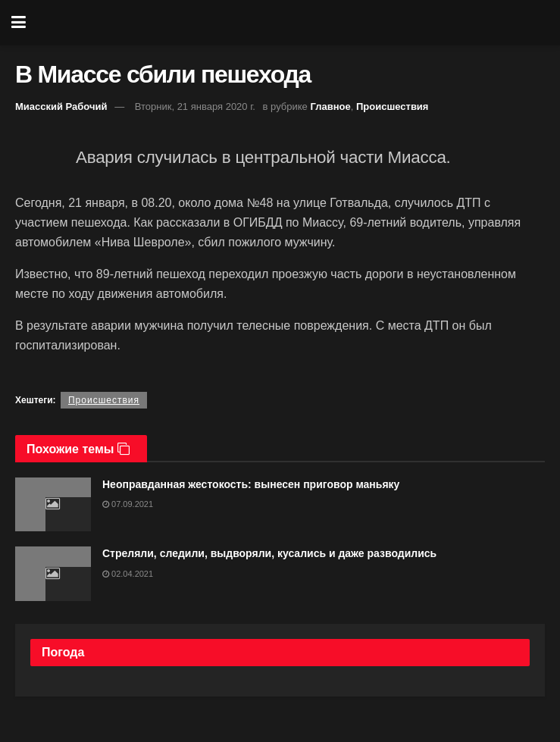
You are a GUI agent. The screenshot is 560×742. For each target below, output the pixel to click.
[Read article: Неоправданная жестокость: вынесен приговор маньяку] (53, 505)
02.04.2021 (128, 574)
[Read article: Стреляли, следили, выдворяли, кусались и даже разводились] (53, 574)
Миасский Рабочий (61, 106)
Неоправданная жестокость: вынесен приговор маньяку (251, 484)
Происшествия (393, 106)
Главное (330, 106)
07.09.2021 (128, 504)
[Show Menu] (19, 23)
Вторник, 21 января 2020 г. (195, 106)
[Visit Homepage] (291, 23)
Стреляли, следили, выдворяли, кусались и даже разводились (269, 553)
